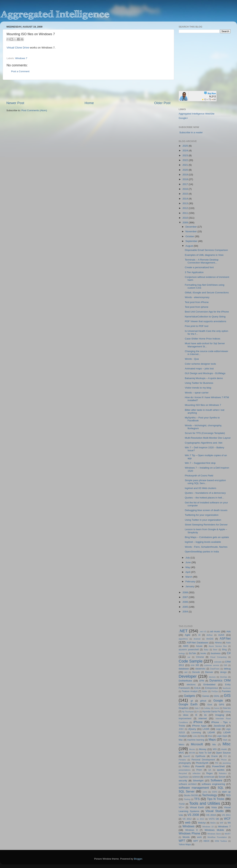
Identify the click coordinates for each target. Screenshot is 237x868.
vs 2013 (200, 819)
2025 (186, 146)
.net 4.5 (203, 632)
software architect (188, 784)
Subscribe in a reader (191, 132)
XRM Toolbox (221, 841)
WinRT (228, 834)
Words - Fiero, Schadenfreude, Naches (206, 547)
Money (203, 749)
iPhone (198, 722)
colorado (218, 662)
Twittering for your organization (202, 515)
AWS (186, 646)
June (188, 562)
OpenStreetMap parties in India (202, 552)
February (191, 581)
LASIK (206, 729)
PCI (225, 756)
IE (196, 715)
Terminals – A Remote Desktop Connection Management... (202, 261)
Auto (228, 643)
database (184, 669)
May (188, 567)
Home (89, 103)
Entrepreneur (212, 688)
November (191, 231)
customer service (212, 665)
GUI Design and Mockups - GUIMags (205, 373)
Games (206, 696)
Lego (218, 729)
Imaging (220, 715)
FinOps (215, 691)
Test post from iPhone (197, 302)
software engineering (213, 784)
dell (186, 672)
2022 (186, 160)
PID (217, 763)
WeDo (213, 823)
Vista (214, 807)
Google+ (183, 118)
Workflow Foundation (217, 837)
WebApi (202, 823)
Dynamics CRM (220, 680)
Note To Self (205, 753)
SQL (221, 788)
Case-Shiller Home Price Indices (203, 339)
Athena (218, 643)
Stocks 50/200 (191, 795)
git (192, 701)
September (192, 241)
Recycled (183, 773)
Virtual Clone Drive (18, 48)
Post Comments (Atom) (34, 110)
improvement (185, 719)
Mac (181, 740)
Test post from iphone (197, 307)
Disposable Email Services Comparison (206, 250)
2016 (186, 189)
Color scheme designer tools (200, 364)
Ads (229, 631)
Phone (224, 760)
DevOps (224, 677)
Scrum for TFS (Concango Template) (205, 433)
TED (228, 795)
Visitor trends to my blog (198, 388)
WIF (222, 823)
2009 (186, 223)
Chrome (200, 657)
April (188, 572)
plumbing (227, 763)
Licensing (196, 733)
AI (199, 635)
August (190, 246)
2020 (186, 170)
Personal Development (203, 760)
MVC (181, 753)
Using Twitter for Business (199, 383)
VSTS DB (214, 819)
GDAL (217, 696)
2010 (186, 218)
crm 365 (195, 665)
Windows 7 (21, 58)
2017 (186, 184)
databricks (200, 669)
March (189, 577)
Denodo (196, 672)
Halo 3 (197, 708)
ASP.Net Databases (198, 643)
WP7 (182, 841)
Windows (189, 826)
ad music (215, 631)
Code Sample (191, 661)
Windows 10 (208, 827)
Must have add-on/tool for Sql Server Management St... (205, 345)
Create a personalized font (199, 267)
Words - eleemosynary (197, 297)
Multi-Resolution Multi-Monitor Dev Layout (208, 438)
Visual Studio (214, 811)
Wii (229, 823)
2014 (186, 199)
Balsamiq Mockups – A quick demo (204, 378)
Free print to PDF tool (197, 326)
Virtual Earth (197, 807)
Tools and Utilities (205, 803)
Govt (210, 705)
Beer (215, 650)
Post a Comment (20, 71)
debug (227, 669)
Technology (209, 795)
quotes (221, 770)
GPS (222, 705)
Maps (212, 739)
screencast (209, 777)
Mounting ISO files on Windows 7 (203, 405)
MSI (215, 749)
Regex (210, 773)
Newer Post (15, 103)
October (190, 236)
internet (203, 718)
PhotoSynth (202, 763)
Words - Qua (192, 359)
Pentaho (182, 760)
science (196, 777)
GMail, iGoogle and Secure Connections (207, 293)
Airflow (209, 635)
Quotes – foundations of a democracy (205, 493)
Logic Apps (222, 736)
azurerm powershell (189, 650)
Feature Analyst (190, 691)
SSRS (214, 792)
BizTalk (192, 653)
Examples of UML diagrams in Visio (204, 255)
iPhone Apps (199, 726)
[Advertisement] (88, 90)
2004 (186, 612)
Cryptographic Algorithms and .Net (204, 443)
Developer (188, 676)
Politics (186, 766)
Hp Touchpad (188, 712)
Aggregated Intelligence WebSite (197, 114)
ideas (186, 715)
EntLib (197, 688)
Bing (224, 650)
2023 (186, 155)
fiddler (205, 691)
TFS (197, 799)
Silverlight (198, 781)
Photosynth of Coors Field (199, 476)
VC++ (181, 807)
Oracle (214, 756)
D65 (226, 665)
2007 (186, 597)
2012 (186, 208)
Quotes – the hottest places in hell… (205, 498)
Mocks (192, 749)
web (188, 822)
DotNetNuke (185, 681)
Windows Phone (189, 833)
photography (185, 763)
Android (197, 639)
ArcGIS (210, 639)
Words (186, 837)
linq (202, 736)
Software (216, 780)
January (190, 586)
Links (195, 736)
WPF (196, 841)
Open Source (223, 753)
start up (226, 792)
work (199, 837)
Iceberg (227, 712)
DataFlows (215, 669)
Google (218, 700)
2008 (186, 592)
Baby (206, 650)
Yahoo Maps (185, 844)
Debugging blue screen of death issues (206, 510)
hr (198, 712)
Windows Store (214, 834)
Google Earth (188, 704)
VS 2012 (187, 819)
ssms (205, 792)
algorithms (183, 639)
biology (182, 653)
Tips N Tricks (216, 799)
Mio (214, 745)
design (224, 672)
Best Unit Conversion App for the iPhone (207, 312)
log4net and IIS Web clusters (201, 488)
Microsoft (197, 744)
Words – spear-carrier (197, 393)
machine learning (196, 740)
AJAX (221, 635)
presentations (185, 770)
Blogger (138, 859)
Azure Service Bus (218, 646)
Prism (199, 770)
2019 (186, 175)
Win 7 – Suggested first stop (200, 463)
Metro (181, 745)
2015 (186, 194)
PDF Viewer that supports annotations (206, 321)
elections (191, 685)
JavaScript (219, 726)
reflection (197, 773)
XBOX (206, 841)
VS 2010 (211, 815)
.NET (183, 631)
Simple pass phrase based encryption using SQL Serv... (205, 482)
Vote (181, 815)
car (189, 657)
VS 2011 (226, 815)
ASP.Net (225, 638)
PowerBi (200, 766)
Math (225, 740)
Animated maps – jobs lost (199, 369)
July (188, 558)
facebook (227, 688)
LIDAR (211, 732)
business (216, 653)
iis (206, 715)
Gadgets (190, 696)
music (224, 749)
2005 (186, 607)
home (217, 708)
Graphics (184, 708)
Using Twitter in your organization (203, 520)
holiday (207, 708)
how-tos (227, 708)
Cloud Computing (218, 657)
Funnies (226, 691)
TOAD (182, 804)
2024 (186, 151)
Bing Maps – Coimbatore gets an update (207, 537)
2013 (186, 203)
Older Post (162, 103)
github (203, 701)
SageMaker (184, 777)
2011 (186, 213)
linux (210, 736)
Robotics (223, 773)
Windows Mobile (214, 830)
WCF (227, 819)
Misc (227, 744)
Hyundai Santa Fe (211, 712)
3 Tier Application (194, 272)
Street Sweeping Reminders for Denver (206, 525)
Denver (209, 672)
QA (210, 770)
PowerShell (218, 766)
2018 (186, 179)
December (191, 227)
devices (212, 677)
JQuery (192, 729)
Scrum (222, 777)
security (183, 781)
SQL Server (187, 791)
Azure (199, 646)
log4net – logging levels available (203, 542)
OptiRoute (200, 756)
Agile (188, 635)
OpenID (187, 756)
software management (194, 788)
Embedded (209, 685)
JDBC (181, 729)
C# (229, 653)
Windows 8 (191, 830)
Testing (187, 799)
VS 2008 (193, 815)
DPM (202, 681)
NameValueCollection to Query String (205, 317)
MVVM (192, 753)
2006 (186, 602)
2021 (186, 165)
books (203, 653)
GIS (227, 695)
